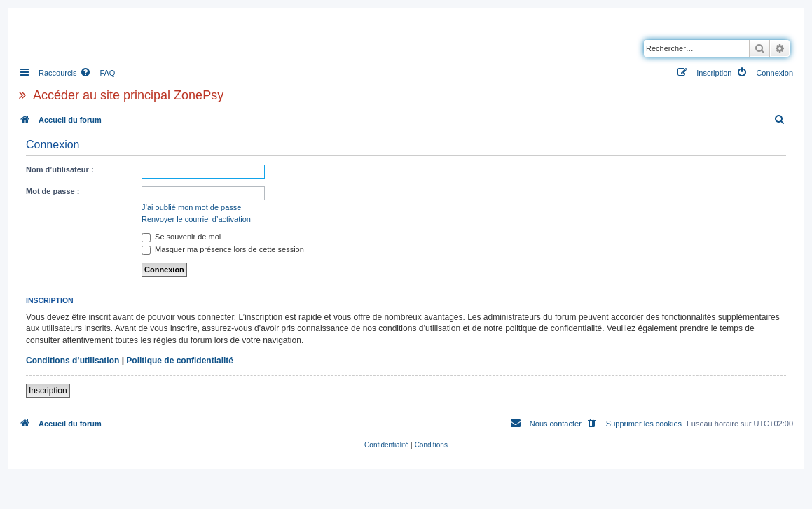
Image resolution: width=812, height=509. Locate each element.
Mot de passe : (53, 191)
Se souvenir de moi (181, 237)
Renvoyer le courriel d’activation (196, 219)
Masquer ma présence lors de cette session (223, 249)
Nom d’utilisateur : (60, 169)
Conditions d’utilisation (73, 361)
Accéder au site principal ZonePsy (128, 95)
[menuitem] (97, 73)
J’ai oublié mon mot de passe (191, 207)
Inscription (48, 391)
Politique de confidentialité (180, 361)
